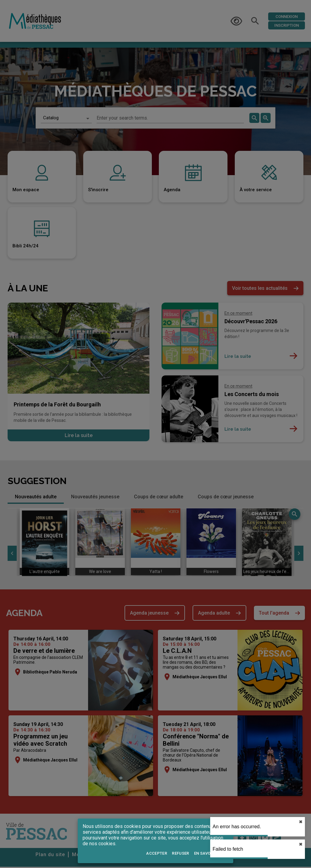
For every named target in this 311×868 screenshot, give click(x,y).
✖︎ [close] (301, 822)
